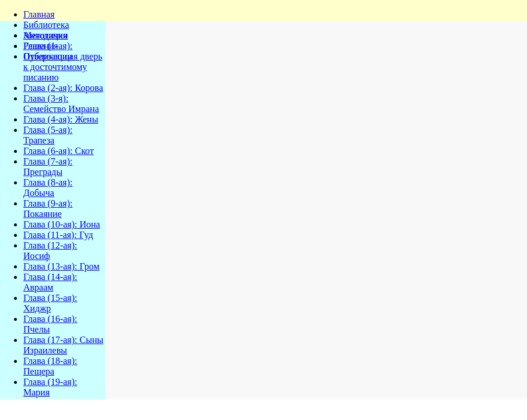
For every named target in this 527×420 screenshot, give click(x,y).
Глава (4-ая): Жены (61, 119)
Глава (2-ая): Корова (63, 88)
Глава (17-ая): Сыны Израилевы (63, 345)
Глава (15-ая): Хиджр (50, 303)
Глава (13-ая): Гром (62, 266)
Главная (39, 14)
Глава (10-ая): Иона (62, 224)
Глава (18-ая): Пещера (50, 366)
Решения (41, 46)
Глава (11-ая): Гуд (58, 235)
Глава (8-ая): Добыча (48, 188)
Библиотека (46, 25)
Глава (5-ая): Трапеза (48, 135)
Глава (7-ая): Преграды (48, 167)
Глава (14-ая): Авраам (50, 282)
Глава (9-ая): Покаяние (48, 209)
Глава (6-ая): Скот (59, 151)
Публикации (48, 56)
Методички (46, 35)
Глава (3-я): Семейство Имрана (61, 104)
